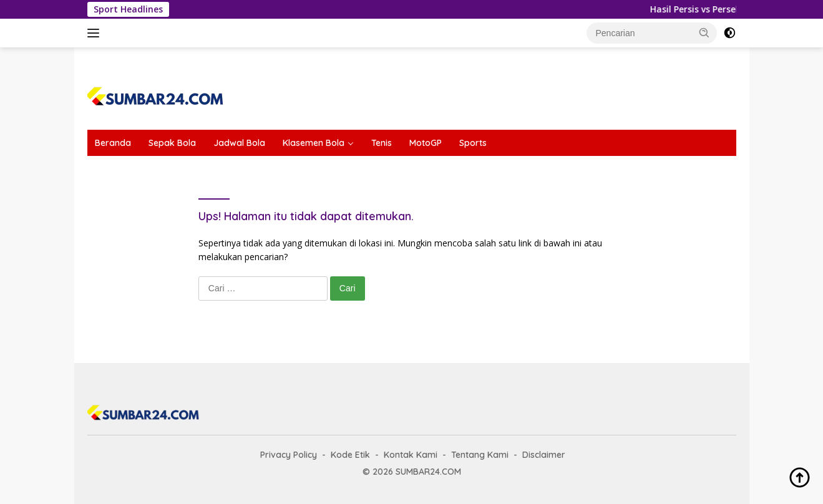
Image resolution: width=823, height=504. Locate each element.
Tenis (382, 143)
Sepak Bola (172, 143)
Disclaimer (544, 455)
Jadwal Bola (239, 143)
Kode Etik (350, 455)
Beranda (113, 143)
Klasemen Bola (314, 143)
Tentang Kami (480, 455)
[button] (704, 32)
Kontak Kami (411, 455)
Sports (473, 143)
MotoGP (426, 143)
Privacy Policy (289, 455)
